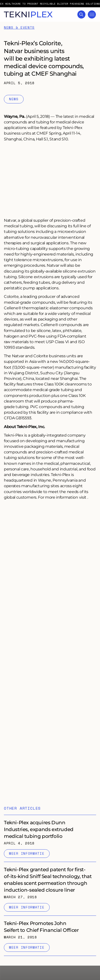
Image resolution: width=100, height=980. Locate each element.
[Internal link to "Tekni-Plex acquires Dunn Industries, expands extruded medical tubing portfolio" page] (50, 833)
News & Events (19, 22)
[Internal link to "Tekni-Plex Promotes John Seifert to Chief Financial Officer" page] (50, 930)
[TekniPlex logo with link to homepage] (28, 14)
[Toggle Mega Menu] (92, 14)
